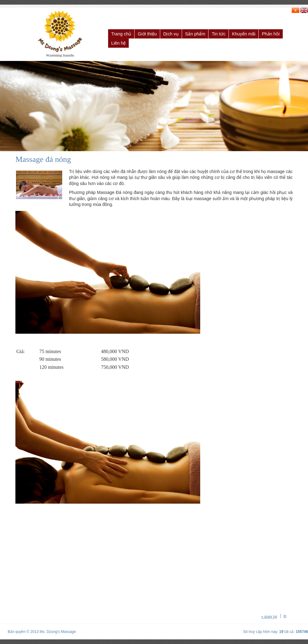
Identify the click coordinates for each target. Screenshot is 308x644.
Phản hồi (271, 34)
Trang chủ (121, 34)
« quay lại (269, 617)
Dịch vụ (171, 34)
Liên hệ (118, 43)
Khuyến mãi (244, 34)
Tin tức (219, 34)
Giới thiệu (147, 34)
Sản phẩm (195, 34)
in (285, 616)
